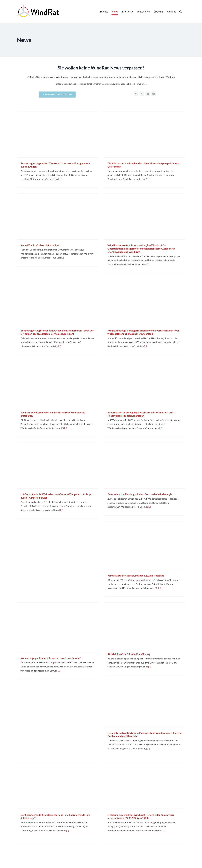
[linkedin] (148, 94)
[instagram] (142, 94)
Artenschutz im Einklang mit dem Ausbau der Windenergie (140, 494)
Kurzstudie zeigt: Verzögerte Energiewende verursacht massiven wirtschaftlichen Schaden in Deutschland (144, 332)
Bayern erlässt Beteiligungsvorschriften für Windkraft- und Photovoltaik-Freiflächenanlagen (140, 414)
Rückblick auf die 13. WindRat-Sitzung (129, 654)
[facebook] (136, 94)
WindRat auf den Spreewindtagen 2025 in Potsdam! (136, 576)
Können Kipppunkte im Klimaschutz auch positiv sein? (51, 658)
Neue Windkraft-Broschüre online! (40, 245)
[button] (180, 12)
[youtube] (154, 94)
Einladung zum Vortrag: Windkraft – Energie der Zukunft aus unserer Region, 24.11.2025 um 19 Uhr (141, 816)
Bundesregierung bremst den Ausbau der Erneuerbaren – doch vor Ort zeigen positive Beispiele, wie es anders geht (57, 332)
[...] (59, 179)
